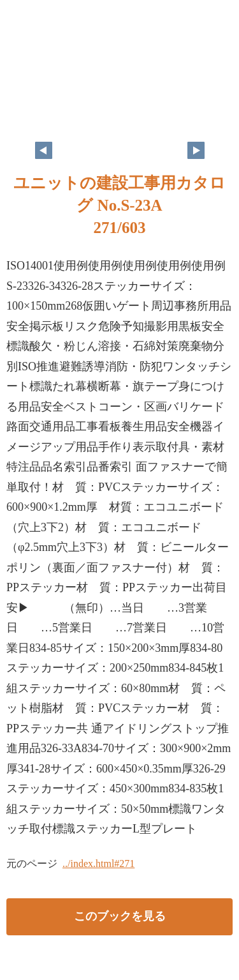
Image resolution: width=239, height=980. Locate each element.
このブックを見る (120, 916)
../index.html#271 (98, 863)
